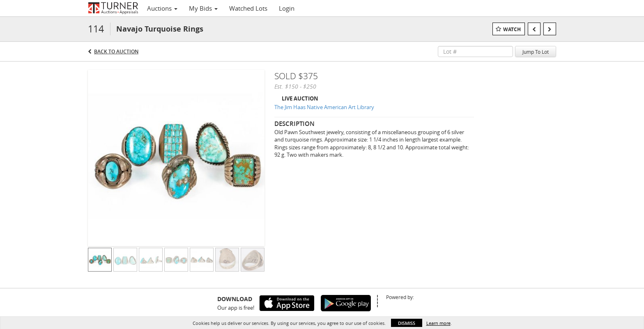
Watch (512, 29)
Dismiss (407, 323)
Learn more (438, 323)
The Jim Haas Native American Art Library (324, 107)
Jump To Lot (536, 52)
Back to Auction (116, 51)
